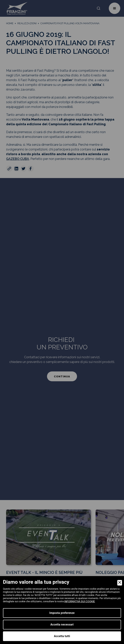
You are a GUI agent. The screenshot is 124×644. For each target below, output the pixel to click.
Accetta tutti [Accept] (62, 636)
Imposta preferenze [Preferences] (62, 613)
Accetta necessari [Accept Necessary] (62, 625)
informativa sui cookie (80, 601)
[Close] (120, 583)
